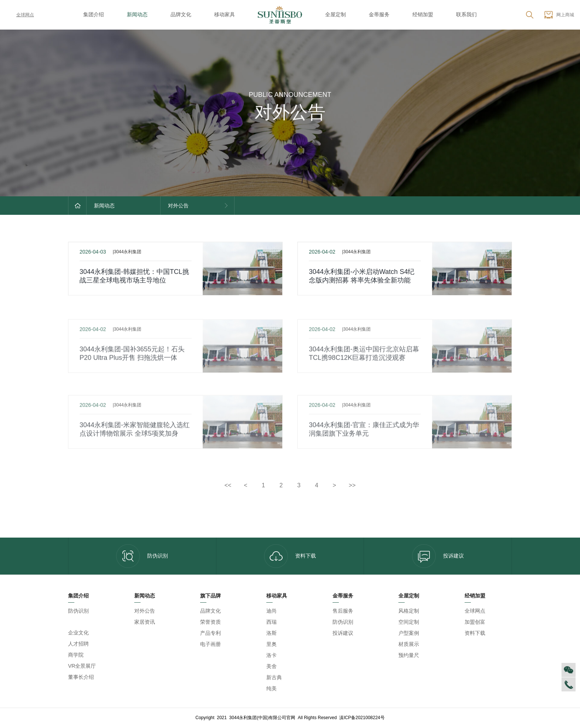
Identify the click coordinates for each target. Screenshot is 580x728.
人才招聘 (78, 644)
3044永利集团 (84, 622)
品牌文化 (181, 14)
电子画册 (210, 644)
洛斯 (272, 633)
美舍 (272, 666)
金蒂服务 (379, 14)
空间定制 (409, 622)
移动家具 (225, 14)
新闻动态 (137, 14)
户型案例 (409, 633)
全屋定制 (335, 14)
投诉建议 (438, 556)
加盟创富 (475, 622)
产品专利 (210, 633)
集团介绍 (94, 14)
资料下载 (290, 556)
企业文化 (78, 633)
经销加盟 (423, 14)
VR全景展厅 (82, 666)
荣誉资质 (210, 622)
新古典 (274, 677)
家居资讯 (145, 622)
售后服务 (343, 611)
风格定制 (409, 611)
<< (228, 485)
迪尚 (272, 611)
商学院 (76, 655)
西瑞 (272, 622)
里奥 (272, 644)
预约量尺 (409, 655)
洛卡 (272, 655)
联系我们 (466, 14)
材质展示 (409, 644)
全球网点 (20, 15)
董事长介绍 (81, 677)
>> (352, 485)
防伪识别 (142, 556)
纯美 (272, 688)
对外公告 (145, 611)
